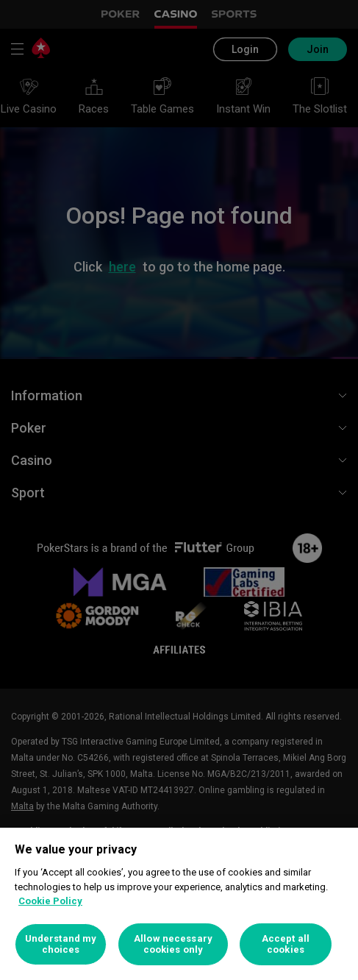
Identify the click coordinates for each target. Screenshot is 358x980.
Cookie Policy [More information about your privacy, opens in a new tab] (50, 901)
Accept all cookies (286, 944)
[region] (179, 904)
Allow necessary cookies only (173, 944)
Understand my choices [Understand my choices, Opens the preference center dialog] (61, 944)
